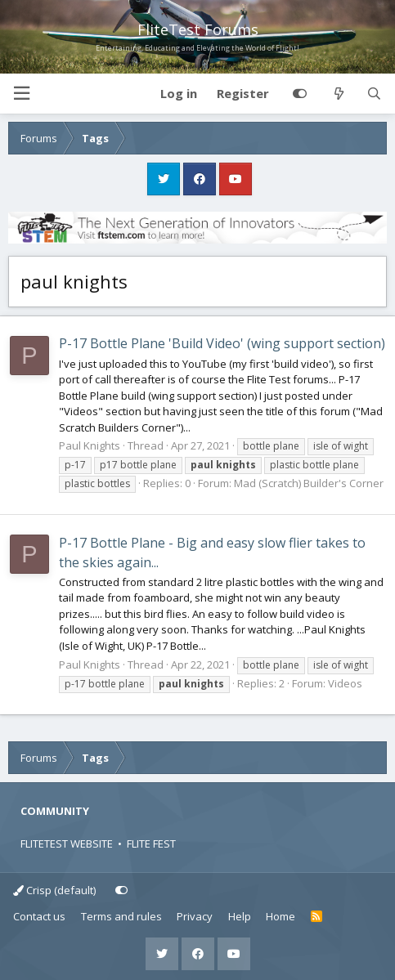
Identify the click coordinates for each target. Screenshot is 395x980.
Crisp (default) (54, 890)
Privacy (195, 916)
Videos (345, 683)
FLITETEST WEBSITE (67, 844)
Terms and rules (121, 916)
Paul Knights (90, 445)
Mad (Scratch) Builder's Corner (309, 483)
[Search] (374, 94)
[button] (21, 94)
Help (240, 916)
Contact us (39, 916)
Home (281, 916)
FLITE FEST (151, 844)
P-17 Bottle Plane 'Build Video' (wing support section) (222, 343)
